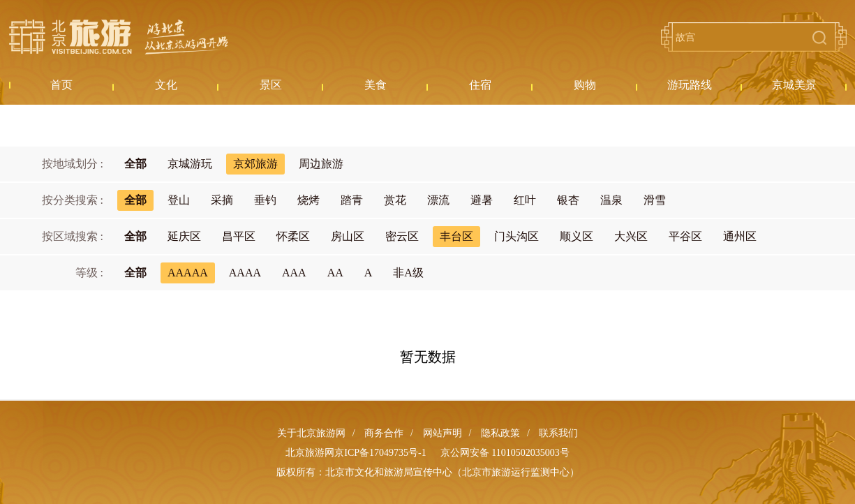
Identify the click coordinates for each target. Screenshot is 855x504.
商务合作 (384, 433)
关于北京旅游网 (311, 433)
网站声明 (443, 433)
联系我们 (558, 433)
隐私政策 (500, 433)
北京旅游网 (119, 37)
